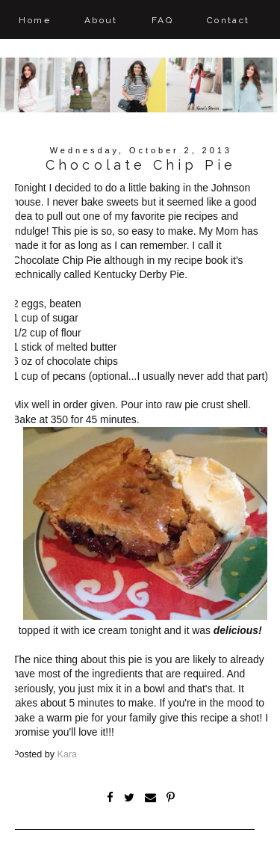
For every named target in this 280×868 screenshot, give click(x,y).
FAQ (162, 20)
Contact (228, 20)
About (101, 20)
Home (35, 20)
